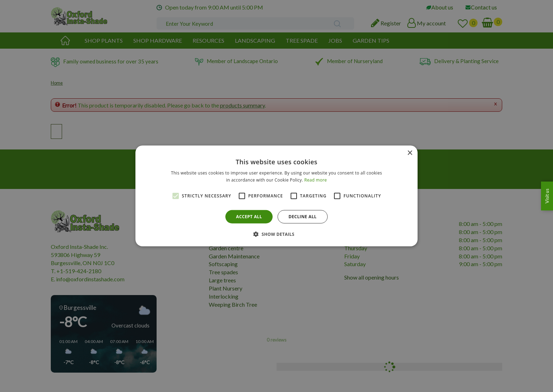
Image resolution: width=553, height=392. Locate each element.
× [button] (410, 153)
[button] (276, 234)
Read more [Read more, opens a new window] (316, 180)
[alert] (276, 196)
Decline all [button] (303, 217)
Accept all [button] (249, 217)
